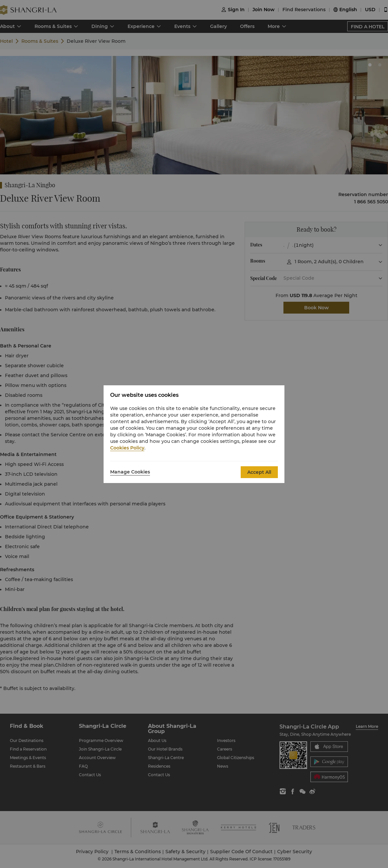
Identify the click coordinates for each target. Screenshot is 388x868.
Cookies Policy (127, 448)
